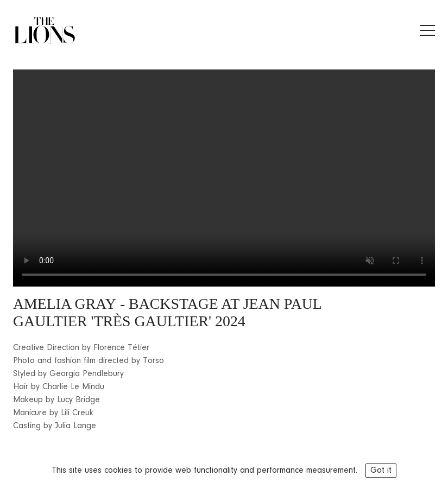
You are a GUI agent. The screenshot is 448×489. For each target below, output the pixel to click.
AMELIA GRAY (65, 304)
